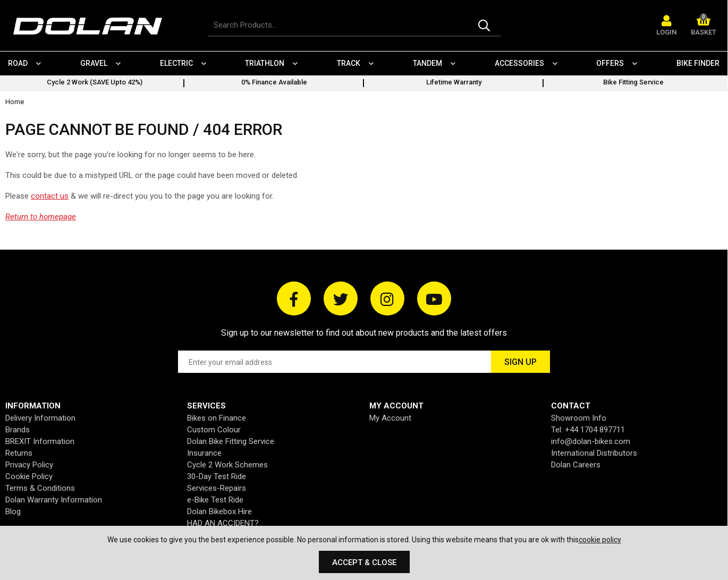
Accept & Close (364, 562)
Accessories (519, 63)
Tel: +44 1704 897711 (588, 430)
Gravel (94, 63)
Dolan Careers (576, 465)
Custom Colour (214, 430)
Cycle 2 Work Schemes (227, 465)
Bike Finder (699, 63)
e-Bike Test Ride (215, 500)
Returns (19, 453)
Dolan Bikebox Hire (219, 511)
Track (349, 63)
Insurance (204, 453)
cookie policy (600, 540)
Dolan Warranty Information (54, 500)
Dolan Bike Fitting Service (231, 441)
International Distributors (594, 453)
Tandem (428, 63)
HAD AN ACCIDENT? (223, 523)
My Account (390, 418)
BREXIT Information (40, 441)
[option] (95, 83)
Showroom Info (579, 418)
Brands (18, 430)
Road (18, 63)
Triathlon (265, 63)
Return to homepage (41, 217)
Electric (176, 63)
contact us (50, 196)
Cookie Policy (29, 476)
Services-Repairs (217, 488)
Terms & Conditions (40, 488)
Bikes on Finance (217, 418)
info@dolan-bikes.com (591, 441)
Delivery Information (40, 418)
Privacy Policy (29, 465)
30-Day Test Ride (217, 476)
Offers (611, 63)
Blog (13, 511)
